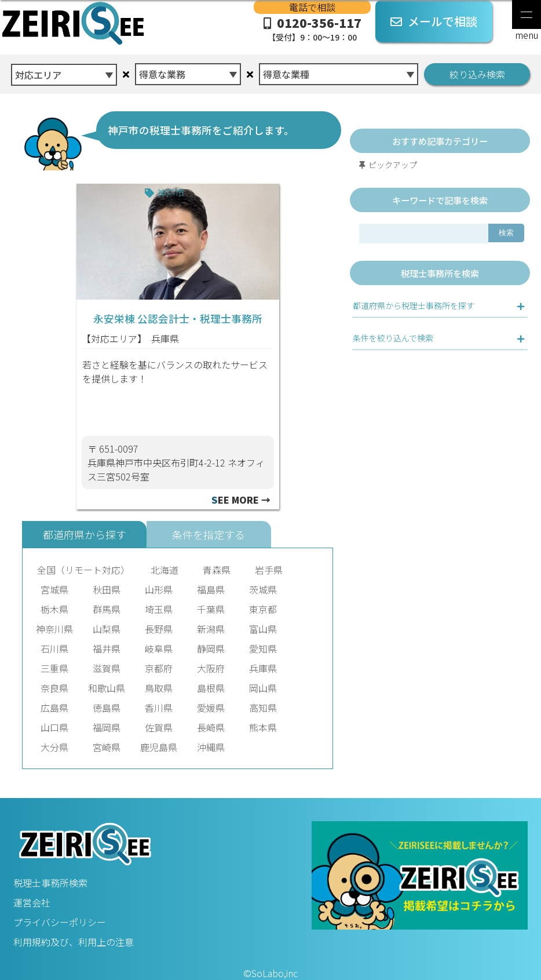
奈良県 (54, 688)
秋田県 (107, 589)
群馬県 (107, 609)
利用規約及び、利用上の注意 (74, 942)
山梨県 (107, 629)
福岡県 (107, 727)
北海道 (165, 570)
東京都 (263, 609)
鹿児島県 (159, 747)
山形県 (159, 589)
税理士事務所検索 (50, 883)
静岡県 (211, 649)
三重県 (54, 668)
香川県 (159, 708)
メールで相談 (434, 21)
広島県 (54, 708)
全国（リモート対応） (83, 570)
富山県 (263, 629)
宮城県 (54, 589)
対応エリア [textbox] (38, 75)
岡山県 (263, 688)
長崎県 (211, 727)
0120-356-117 (312, 28)
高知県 (263, 708)
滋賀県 (107, 668)
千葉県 (211, 609)
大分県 (54, 747)
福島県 (211, 589)
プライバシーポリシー (60, 922)
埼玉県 (159, 609)
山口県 (54, 727)
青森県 (217, 570)
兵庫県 (165, 338)
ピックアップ (393, 165)
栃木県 (54, 609)
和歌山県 (107, 688)
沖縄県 (211, 747)
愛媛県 (211, 708)
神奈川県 (54, 629)
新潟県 (211, 629)
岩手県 (269, 570)
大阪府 (211, 668)
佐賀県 (159, 727)
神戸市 (171, 192)
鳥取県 (159, 688)
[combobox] (64, 72)
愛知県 (263, 649)
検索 (506, 233)
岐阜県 (159, 649)
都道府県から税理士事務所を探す (414, 305)
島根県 (211, 688)
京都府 (159, 668)
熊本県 (263, 727)
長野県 (159, 629)
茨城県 (263, 589)
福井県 (107, 649)
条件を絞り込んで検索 (393, 338)
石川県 (54, 649)
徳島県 (107, 708)
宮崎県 (107, 747)
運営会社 (32, 902)
